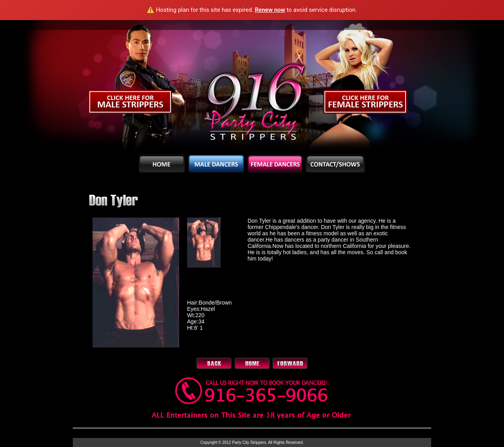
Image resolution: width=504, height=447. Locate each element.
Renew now (270, 10)
